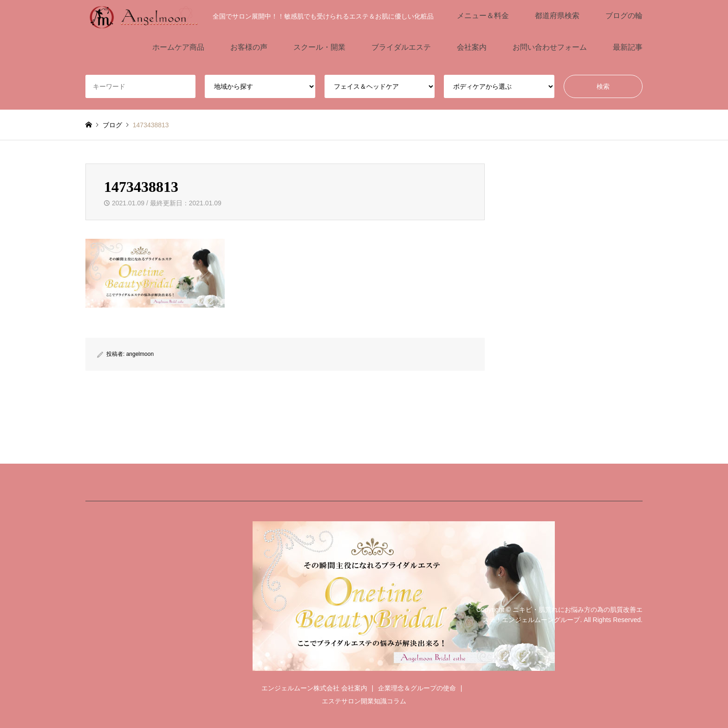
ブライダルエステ (401, 47)
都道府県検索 (557, 16)
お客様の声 (249, 47)
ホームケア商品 (178, 47)
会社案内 (472, 47)
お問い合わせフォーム (550, 47)
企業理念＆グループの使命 (417, 688)
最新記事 (628, 47)
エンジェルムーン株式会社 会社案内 (314, 688)
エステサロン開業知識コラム (364, 701)
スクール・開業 (319, 47)
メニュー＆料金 (483, 16)
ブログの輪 (624, 16)
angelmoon (140, 354)
